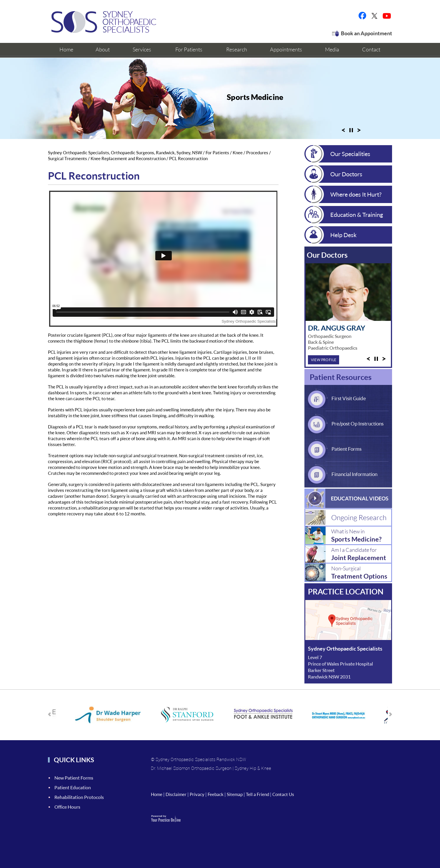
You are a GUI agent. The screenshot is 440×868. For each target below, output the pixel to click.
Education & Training (357, 215)
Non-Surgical (361, 573)
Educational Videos (360, 498)
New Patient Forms (74, 778)
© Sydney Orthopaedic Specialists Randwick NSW (199, 759)
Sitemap (235, 794)
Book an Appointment (366, 33)
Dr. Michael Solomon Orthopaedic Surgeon (191, 768)
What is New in (361, 536)
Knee (238, 153)
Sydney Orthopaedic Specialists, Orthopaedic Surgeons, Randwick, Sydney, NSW (125, 153)
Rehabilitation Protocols (79, 797)
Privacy (197, 794)
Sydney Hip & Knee (253, 768)
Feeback (216, 794)
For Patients (218, 153)
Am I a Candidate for (361, 554)
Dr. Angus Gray (337, 328)
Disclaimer (176, 794)
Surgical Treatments (67, 158)
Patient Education (73, 787)
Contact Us (283, 794)
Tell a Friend (257, 794)
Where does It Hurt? (356, 194)
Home (157, 794)
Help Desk (343, 235)
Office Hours (67, 807)
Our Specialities (350, 154)
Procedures (257, 153)
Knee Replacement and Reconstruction (128, 158)
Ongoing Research (359, 517)
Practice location (346, 591)
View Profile (324, 360)
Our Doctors (346, 174)
